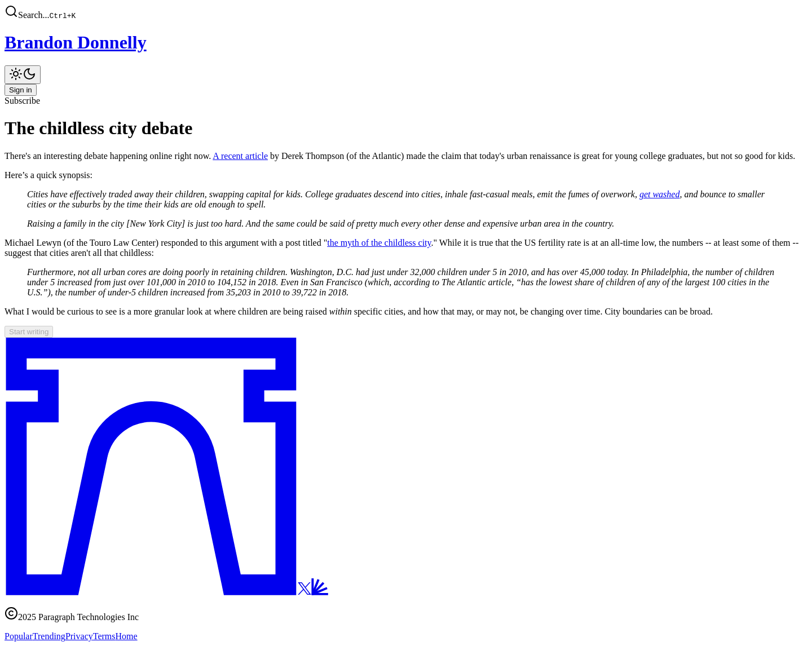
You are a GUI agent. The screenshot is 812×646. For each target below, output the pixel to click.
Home (127, 636)
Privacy (79, 636)
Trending (49, 636)
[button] (406, 12)
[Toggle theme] (23, 75)
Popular (19, 636)
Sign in (21, 90)
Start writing (29, 332)
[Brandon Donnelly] (406, 43)
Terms (104, 636)
